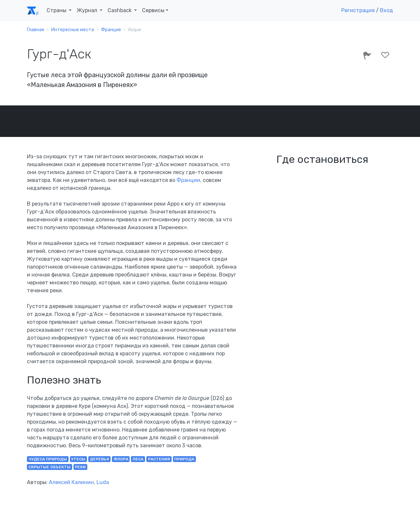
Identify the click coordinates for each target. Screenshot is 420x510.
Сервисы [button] (153, 10)
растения (159, 459)
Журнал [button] (88, 10)
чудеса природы (48, 459)
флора (121, 459)
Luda (103, 482)
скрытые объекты (50, 467)
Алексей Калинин (71, 482)
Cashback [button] (120, 10)
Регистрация (358, 10)
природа (184, 459)
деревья (99, 459)
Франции (188, 180)
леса (138, 459)
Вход (387, 10)
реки (80, 467)
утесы (78, 459)
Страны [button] (57, 10)
